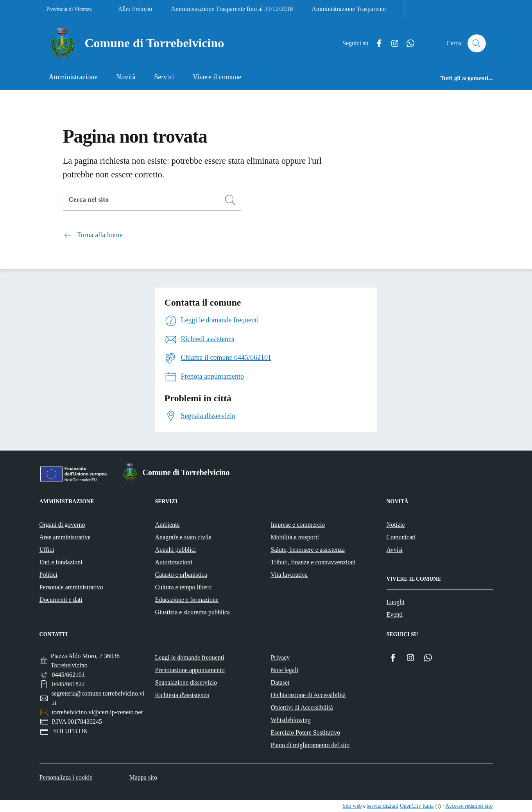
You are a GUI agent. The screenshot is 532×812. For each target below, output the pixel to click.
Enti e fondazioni (61, 562)
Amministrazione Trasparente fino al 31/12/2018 (232, 9)
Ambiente (167, 525)
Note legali (284, 670)
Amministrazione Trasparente (349, 9)
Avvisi (395, 550)
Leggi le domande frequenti (189, 657)
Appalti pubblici (176, 550)
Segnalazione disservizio (186, 682)
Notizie (396, 525)
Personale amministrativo (71, 587)
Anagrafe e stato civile (183, 537)
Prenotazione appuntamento (190, 670)
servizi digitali (383, 806)
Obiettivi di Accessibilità (302, 707)
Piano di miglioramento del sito (310, 745)
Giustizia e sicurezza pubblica (193, 612)
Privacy (280, 657)
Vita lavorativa (289, 575)
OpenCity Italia (417, 806)
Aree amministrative (65, 537)
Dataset (280, 682)
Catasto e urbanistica (181, 575)
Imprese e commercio (298, 525)
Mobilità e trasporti (295, 537)
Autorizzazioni (174, 562)
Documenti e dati (61, 600)
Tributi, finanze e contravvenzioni (313, 562)
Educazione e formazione (187, 600)
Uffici (47, 550)
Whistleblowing (290, 720)
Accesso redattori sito (469, 806)
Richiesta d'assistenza (182, 695)
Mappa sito (143, 777)
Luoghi (396, 602)
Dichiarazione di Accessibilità (308, 695)
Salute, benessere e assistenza (308, 550)
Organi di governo (62, 525)
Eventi (395, 614)
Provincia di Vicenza (69, 9)
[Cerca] (230, 200)
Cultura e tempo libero (183, 587)
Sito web (352, 806)
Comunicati (401, 537)
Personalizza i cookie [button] (66, 777)
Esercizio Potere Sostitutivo (305, 732)
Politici (48, 575)
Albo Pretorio (135, 9)
